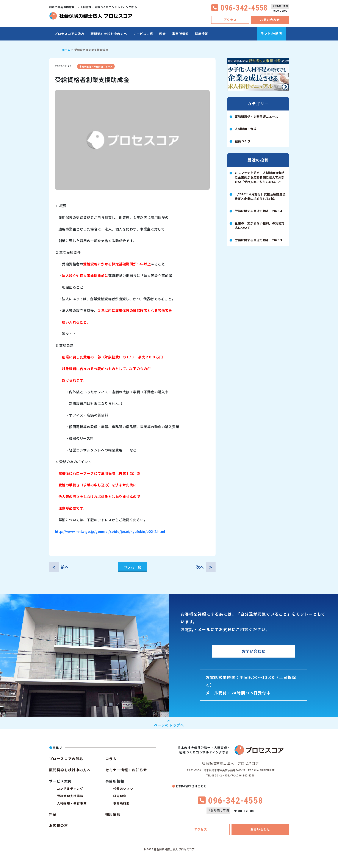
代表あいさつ (123, 789)
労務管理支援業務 (70, 796)
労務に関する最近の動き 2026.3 (258, 240)
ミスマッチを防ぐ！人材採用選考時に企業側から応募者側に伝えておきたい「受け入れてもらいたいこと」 (260, 177)
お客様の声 (59, 825)
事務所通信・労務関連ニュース (96, 66)
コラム (111, 759)
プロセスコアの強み (70, 34)
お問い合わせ (270, 20)
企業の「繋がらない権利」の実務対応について (260, 225)
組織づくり (243, 141)
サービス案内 (61, 781)
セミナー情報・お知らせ (126, 770)
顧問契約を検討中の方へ (109, 34)
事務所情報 (180, 34)
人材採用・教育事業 (72, 803)
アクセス (230, 20)
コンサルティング (70, 789)
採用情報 (202, 34)
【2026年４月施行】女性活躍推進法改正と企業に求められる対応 (260, 196)
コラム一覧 (132, 567)
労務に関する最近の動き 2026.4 (258, 211)
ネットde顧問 (271, 33)
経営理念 (120, 796)
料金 (163, 34)
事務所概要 (121, 803)
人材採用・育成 (246, 129)
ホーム (66, 50)
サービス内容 (143, 34)
